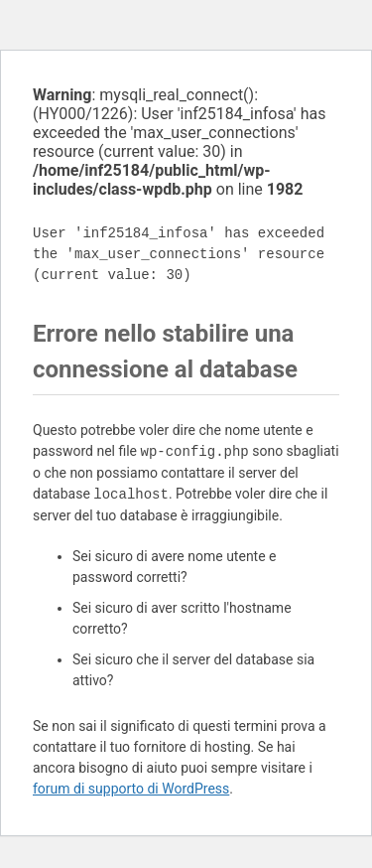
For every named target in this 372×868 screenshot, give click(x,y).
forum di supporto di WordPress (131, 789)
